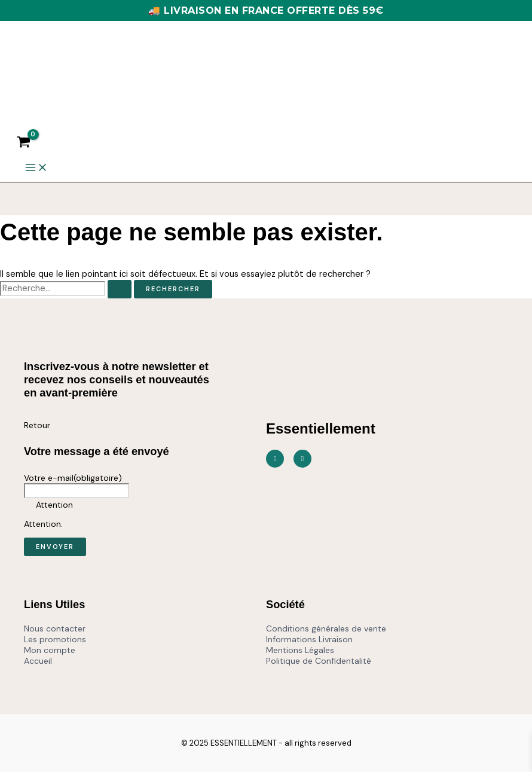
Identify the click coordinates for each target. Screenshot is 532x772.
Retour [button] (37, 425)
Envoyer (55, 547)
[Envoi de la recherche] (120, 289)
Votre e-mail (73, 478)
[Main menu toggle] (36, 168)
